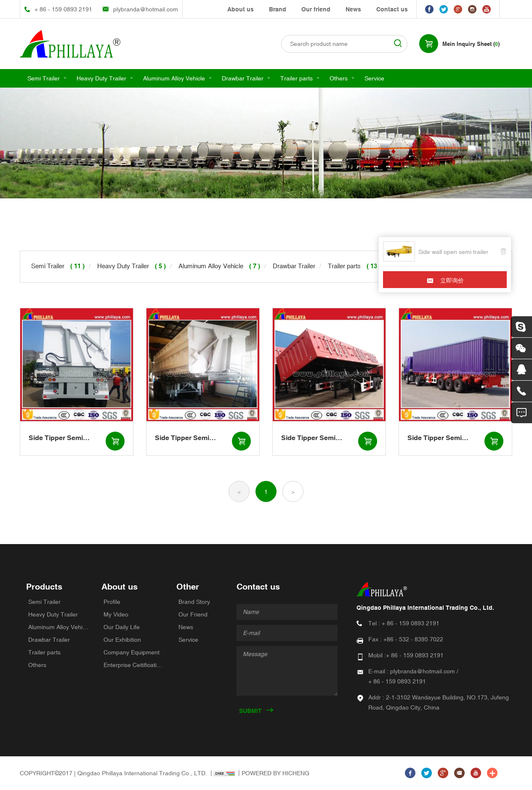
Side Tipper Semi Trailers (56, 438)
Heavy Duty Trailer (101, 78)
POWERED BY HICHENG (275, 773)
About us (241, 9)
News (353, 9)
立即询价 (452, 280)
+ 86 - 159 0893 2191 (63, 9)
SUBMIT (250, 711)
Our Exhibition (122, 640)
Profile (112, 602)
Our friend (316, 9)
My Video (116, 614)
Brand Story (194, 602)
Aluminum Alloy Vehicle (174, 78)
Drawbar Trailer (243, 78)
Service (374, 78)
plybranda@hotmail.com (146, 9)
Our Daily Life (122, 627)
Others (339, 78)
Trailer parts (297, 78)
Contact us (392, 9)
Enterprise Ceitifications (134, 665)
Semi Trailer (44, 78)
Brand (278, 9)
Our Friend (193, 614)
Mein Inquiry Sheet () (471, 44)
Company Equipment (132, 652)
